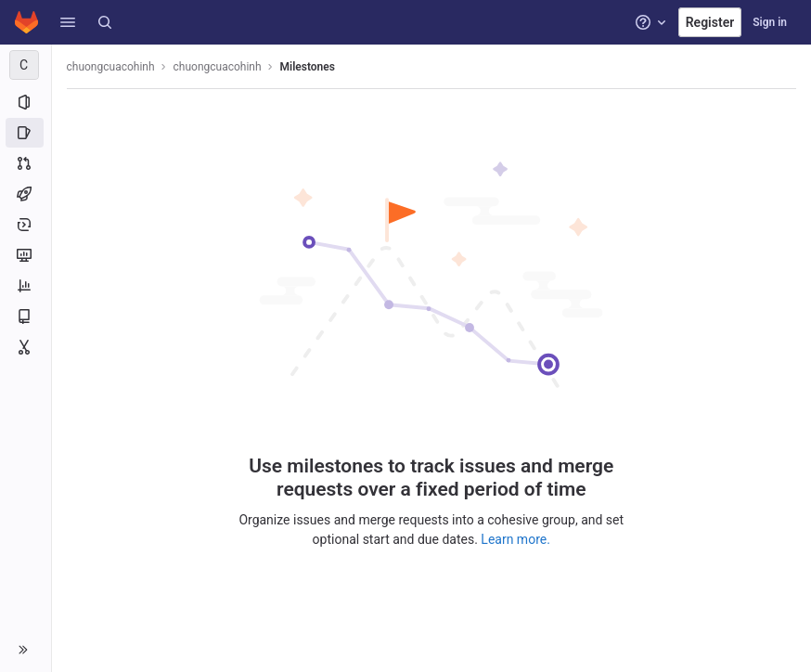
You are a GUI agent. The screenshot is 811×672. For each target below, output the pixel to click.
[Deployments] (26, 225)
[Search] (105, 22)
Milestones (308, 67)
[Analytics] (26, 286)
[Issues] (26, 133)
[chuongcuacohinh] (26, 65)
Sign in (770, 22)
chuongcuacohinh (111, 67)
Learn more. (516, 539)
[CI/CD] (26, 194)
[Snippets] (26, 347)
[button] (68, 22)
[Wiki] (26, 317)
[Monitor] (26, 255)
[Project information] (26, 102)
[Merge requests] (26, 163)
